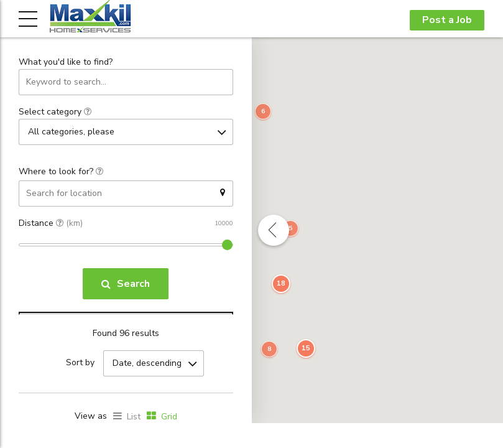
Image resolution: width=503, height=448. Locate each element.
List (134, 416)
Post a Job (447, 20)
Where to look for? (61, 171)
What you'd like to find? (66, 63)
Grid (169, 416)
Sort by (80, 363)
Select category (55, 112)
